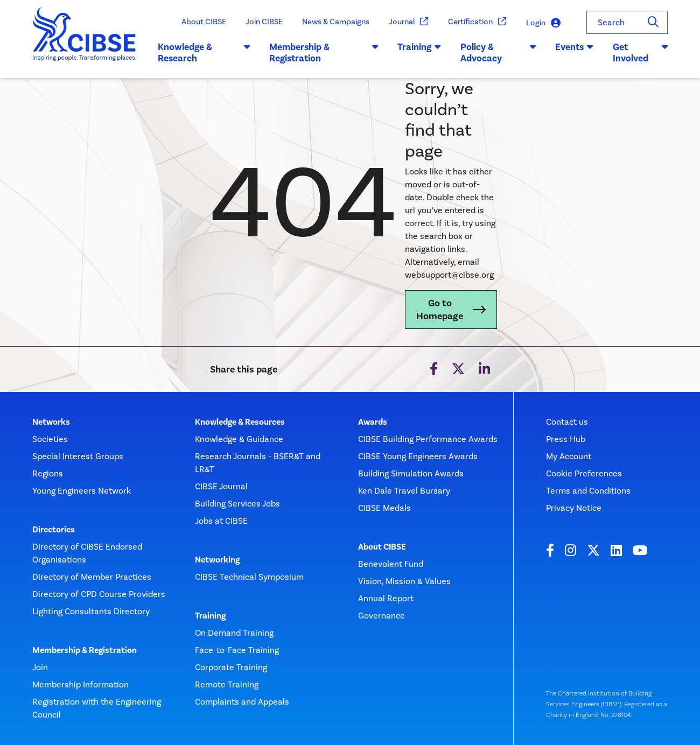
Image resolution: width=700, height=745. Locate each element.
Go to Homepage (440, 310)
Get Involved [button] (640, 53)
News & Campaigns (336, 22)
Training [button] (419, 47)
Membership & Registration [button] (324, 53)
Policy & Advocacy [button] (498, 53)
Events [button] (574, 47)
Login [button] (543, 23)
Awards (373, 422)
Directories (54, 530)
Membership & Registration (85, 650)
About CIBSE (204, 22)
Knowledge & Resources (240, 422)
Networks (51, 422)
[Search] (653, 22)
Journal (409, 22)
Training (210, 616)
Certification (477, 22)
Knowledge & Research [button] (204, 53)
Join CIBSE (264, 22)
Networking (217, 560)
